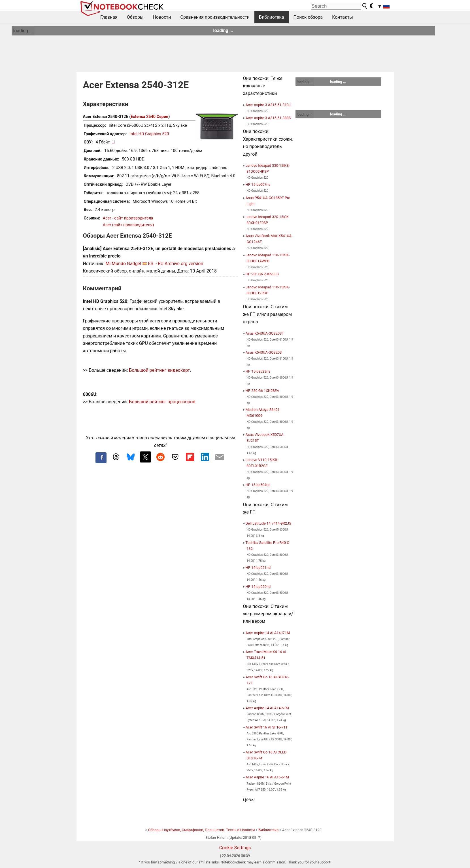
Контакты (342, 17)
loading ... (23, 31)
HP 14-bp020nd (258, 587)
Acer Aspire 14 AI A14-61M (267, 708)
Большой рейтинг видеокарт (159, 370)
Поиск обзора (308, 17)
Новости (162, 17)
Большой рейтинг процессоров (162, 402)
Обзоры (135, 17)
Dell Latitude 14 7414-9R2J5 (268, 523)
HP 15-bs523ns (258, 371)
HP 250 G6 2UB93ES (262, 274)
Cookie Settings (235, 848)
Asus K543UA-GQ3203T (265, 333)
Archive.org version (184, 264)
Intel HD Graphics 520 (149, 134)
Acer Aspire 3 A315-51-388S (268, 118)
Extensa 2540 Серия (149, 117)
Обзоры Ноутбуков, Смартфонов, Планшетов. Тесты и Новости (202, 830)
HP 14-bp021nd (258, 568)
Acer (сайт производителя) (128, 225)
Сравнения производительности (215, 17)
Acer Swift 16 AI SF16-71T (267, 727)
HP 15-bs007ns (258, 184)
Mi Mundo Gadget (123, 264)
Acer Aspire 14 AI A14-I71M (268, 633)
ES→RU (156, 264)
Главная (109, 17)
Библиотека (272, 17)
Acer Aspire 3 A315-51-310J (268, 105)
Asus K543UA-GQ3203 (264, 352)
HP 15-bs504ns (258, 485)
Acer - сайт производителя (128, 218)
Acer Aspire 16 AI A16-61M (267, 777)
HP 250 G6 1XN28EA (262, 391)
